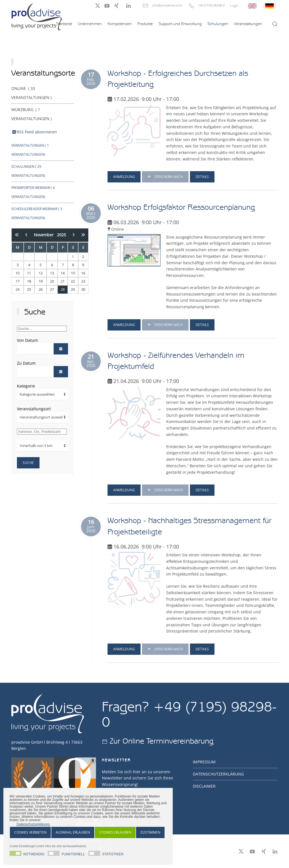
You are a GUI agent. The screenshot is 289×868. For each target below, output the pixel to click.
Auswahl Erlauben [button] (73, 832)
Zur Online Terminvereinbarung (162, 741)
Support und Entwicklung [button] (180, 24)
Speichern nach (165, 177)
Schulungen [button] (218, 24)
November (45, 235)
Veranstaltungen (248, 24)
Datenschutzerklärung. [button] (34, 824)
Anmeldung (124, 177)
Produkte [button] (145, 24)
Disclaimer (204, 786)
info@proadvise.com (167, 5)
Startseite (64, 24)
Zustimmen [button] (150, 832)
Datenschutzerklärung (218, 774)
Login (234, 5)
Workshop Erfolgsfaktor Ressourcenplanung (181, 207)
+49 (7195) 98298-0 (211, 5)
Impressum (204, 762)
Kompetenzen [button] (120, 24)
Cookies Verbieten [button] (30, 832)
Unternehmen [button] (90, 24)
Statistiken (113, 854)
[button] (275, 24)
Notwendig (34, 854)
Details (202, 177)
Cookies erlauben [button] (115, 832)
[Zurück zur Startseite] (37, 17)
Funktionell (73, 854)
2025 (62, 235)
